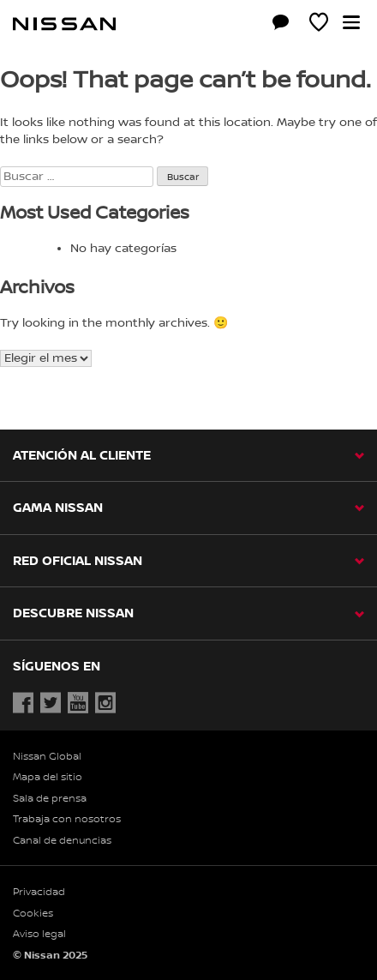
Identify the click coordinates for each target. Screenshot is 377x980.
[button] (351, 22)
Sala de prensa (50, 799)
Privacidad (39, 892)
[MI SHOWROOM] (319, 25)
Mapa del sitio (48, 777)
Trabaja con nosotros (67, 819)
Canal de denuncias (62, 841)
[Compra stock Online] (242, 25)
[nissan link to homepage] (64, 24)
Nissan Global (47, 757)
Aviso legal (39, 934)
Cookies (33, 914)
